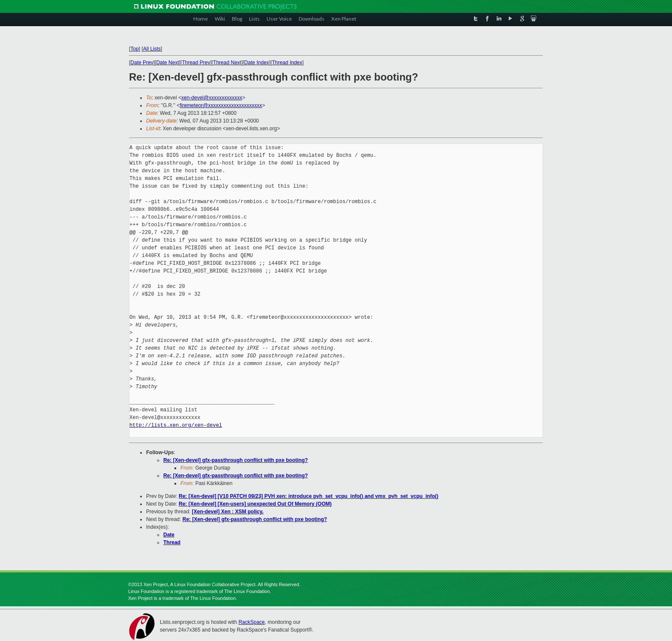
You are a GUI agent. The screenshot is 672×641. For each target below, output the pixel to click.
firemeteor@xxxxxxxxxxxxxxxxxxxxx (221, 105)
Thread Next (227, 63)
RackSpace (251, 622)
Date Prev (142, 63)
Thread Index (287, 63)
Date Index (257, 63)
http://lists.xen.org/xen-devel (176, 425)
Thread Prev (196, 63)
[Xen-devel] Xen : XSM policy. (228, 512)
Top (134, 49)
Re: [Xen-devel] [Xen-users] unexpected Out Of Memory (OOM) (255, 504)
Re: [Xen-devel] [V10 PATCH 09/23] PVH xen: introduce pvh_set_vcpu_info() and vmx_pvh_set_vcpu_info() (309, 496)
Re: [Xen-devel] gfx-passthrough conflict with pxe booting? (235, 460)
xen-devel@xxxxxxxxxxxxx (212, 98)
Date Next (167, 63)
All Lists (152, 49)
